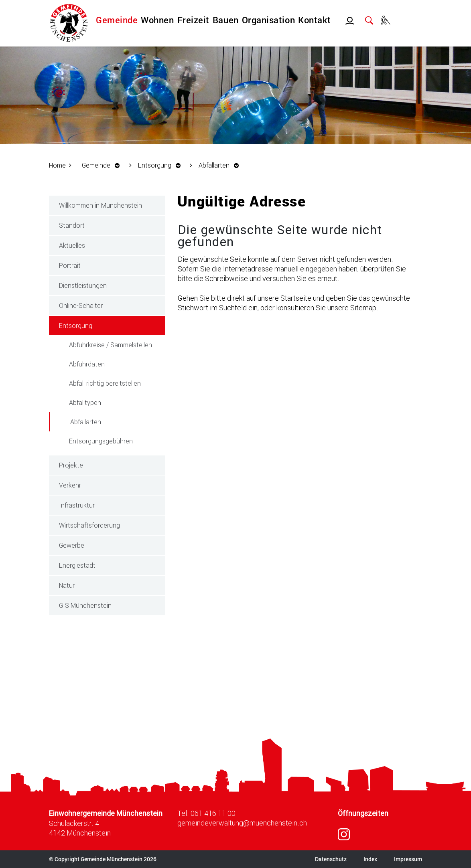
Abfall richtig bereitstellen (105, 383)
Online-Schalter (81, 305)
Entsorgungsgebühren (101, 441)
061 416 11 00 (213, 813)
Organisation (268, 20)
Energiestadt (77, 565)
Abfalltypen (85, 402)
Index (370, 859)
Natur (67, 585)
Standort (72, 225)
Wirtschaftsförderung (89, 525)
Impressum (408, 859)
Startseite (296, 298)
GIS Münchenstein (85, 605)
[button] (103, 165)
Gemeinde (117, 20)
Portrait (70, 265)
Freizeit (193, 20)
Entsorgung (76, 325)
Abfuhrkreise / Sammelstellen (111, 345)
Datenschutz (331, 859)
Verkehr (70, 485)
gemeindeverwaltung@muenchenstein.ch (242, 823)
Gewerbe (72, 545)
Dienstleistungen (83, 285)
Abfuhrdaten (87, 364)
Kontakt (315, 20)
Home (57, 165)
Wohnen (157, 20)
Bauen (226, 20)
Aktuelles (72, 245)
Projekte (71, 465)
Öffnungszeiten (363, 813)
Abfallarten (104, 421)
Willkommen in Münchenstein (100, 205)
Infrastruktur (77, 505)
